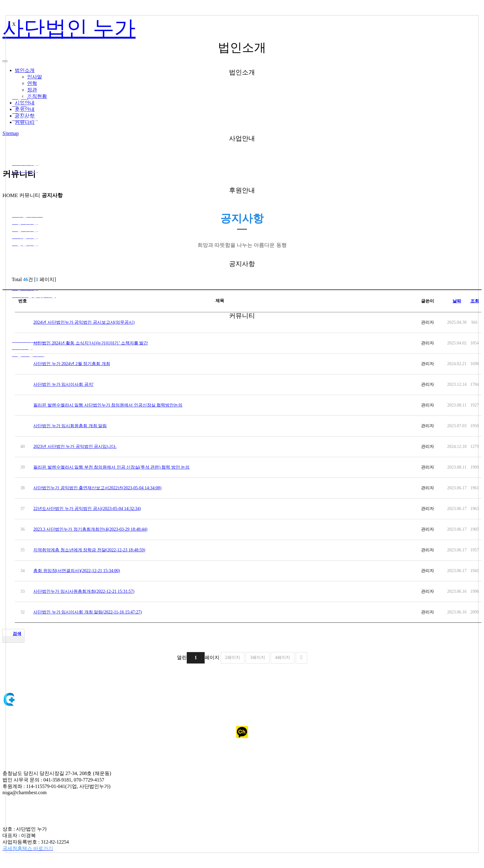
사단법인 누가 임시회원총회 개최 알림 (74, 426)
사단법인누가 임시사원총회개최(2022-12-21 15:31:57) (88, 591)
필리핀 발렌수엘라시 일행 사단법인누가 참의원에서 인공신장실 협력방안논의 (115, 405)
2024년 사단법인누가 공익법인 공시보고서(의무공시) (88, 322)
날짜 (457, 301)
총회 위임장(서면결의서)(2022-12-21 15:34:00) (81, 571)
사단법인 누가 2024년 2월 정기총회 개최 (76, 364)
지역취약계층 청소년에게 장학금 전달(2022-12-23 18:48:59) (94, 550)
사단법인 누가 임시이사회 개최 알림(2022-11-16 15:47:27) (88, 612)
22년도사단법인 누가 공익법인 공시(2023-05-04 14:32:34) (91, 509)
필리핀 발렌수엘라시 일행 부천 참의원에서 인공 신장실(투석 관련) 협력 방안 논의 (116, 467)
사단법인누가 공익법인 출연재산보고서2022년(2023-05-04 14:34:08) (102, 488)
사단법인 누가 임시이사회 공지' (63, 384)
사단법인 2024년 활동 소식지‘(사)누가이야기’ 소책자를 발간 (91, 343)
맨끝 (301, 658)
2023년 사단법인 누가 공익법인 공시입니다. (79, 447)
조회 (475, 301)
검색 (17, 634)
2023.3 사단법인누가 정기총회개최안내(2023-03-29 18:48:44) (95, 529)
